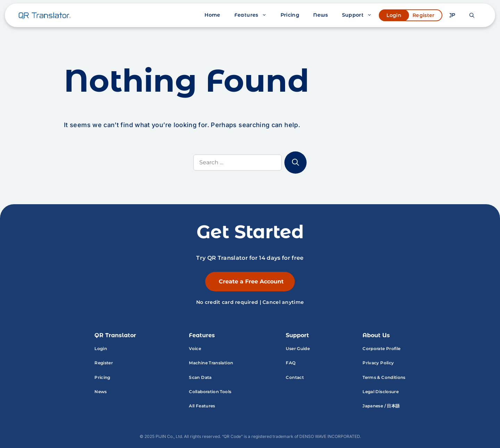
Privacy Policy (378, 363)
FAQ (291, 363)
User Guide (298, 349)
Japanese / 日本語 (381, 406)
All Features (202, 406)
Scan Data (200, 377)
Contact (295, 377)
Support (361, 15)
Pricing (290, 15)
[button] (472, 15)
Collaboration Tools (210, 392)
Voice (195, 349)
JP (452, 15)
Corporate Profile (381, 349)
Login (394, 15)
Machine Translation (211, 363)
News (320, 15)
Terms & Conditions (384, 377)
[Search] (295, 163)
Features (254, 15)
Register (424, 15)
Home (212, 15)
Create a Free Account (251, 281)
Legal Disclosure (381, 392)
